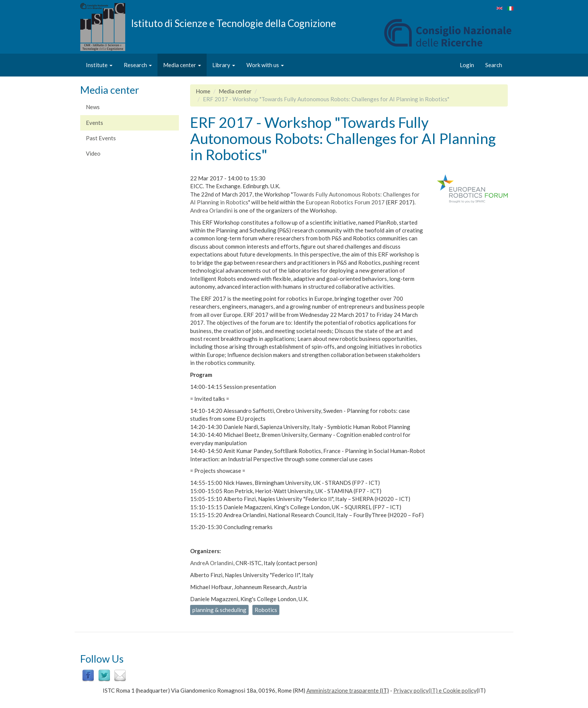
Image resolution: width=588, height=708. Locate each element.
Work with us (265, 65)
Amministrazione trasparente (343, 690)
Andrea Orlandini (211, 210)
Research (138, 65)
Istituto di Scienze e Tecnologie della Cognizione (233, 23)
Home (203, 91)
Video (93, 153)
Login (467, 65)
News (93, 107)
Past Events (101, 138)
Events (94, 123)
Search (494, 65)
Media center (182, 65)
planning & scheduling (219, 610)
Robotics (266, 610)
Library (224, 65)
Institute (99, 65)
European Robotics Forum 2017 (345, 202)
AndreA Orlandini (212, 563)
